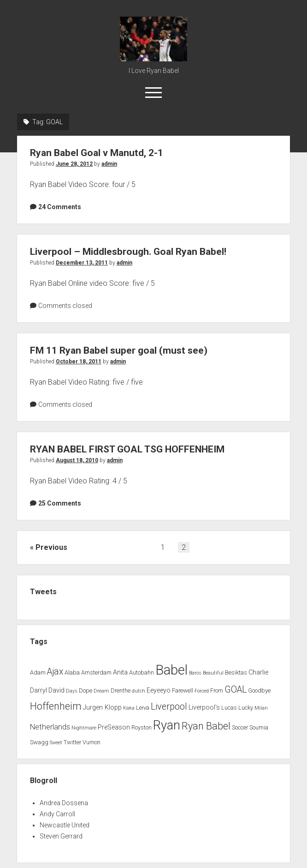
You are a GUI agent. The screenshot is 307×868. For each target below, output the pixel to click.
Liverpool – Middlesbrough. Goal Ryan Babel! (128, 252)
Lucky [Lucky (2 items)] (246, 708)
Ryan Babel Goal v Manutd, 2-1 (97, 153)
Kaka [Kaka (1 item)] (129, 708)
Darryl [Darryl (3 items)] (38, 690)
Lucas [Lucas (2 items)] (229, 708)
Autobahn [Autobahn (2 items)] (142, 672)
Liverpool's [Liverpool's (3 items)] (204, 708)
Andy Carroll (57, 814)
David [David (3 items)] (56, 690)
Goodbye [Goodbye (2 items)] (259, 690)
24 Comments (60, 207)
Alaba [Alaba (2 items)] (72, 672)
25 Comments (60, 503)
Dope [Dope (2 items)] (86, 690)
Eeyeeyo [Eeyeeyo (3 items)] (159, 690)
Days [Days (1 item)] (72, 691)
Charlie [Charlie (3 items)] (258, 672)
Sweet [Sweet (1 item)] (56, 743)
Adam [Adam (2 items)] (38, 672)
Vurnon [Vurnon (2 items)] (92, 742)
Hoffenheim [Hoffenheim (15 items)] (56, 706)
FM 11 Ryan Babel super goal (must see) (119, 350)
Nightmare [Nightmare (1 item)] (84, 728)
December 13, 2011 (82, 263)
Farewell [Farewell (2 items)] (183, 690)
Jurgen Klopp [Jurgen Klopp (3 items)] (102, 708)
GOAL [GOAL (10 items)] (236, 690)
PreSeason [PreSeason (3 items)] (114, 727)
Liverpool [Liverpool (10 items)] (169, 707)
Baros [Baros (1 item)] (195, 673)
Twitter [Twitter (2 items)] (72, 742)
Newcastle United (65, 825)
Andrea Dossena (64, 803)
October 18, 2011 (79, 362)
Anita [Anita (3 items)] (120, 672)
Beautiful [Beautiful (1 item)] (213, 673)
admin (109, 164)
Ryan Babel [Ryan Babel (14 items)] (206, 726)
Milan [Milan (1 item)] (261, 708)
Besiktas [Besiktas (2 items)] (236, 672)
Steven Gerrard (61, 836)
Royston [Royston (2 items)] (142, 727)
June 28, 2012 (74, 164)
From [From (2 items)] (217, 690)
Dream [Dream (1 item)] (101, 691)
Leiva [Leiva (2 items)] (143, 708)
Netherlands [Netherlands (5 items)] (50, 727)
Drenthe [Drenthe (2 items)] (121, 690)
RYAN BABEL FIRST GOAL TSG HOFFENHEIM (127, 449)
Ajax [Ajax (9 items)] (55, 672)
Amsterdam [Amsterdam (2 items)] (96, 672)
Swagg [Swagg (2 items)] (39, 742)
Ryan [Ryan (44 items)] (167, 725)
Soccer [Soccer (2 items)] (240, 727)
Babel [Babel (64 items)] (171, 670)
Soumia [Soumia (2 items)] (259, 727)
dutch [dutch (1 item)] (139, 691)
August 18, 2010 (77, 460)
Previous (51, 547)
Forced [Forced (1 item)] (202, 691)
